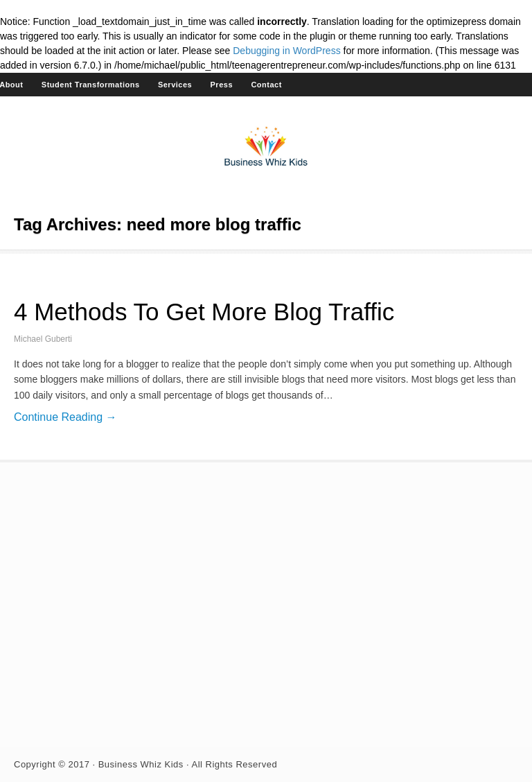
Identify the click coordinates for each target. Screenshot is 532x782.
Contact (266, 85)
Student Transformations (91, 85)
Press (222, 85)
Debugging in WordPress (286, 51)
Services (175, 85)
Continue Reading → (65, 417)
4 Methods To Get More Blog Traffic (204, 312)
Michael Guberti (43, 339)
